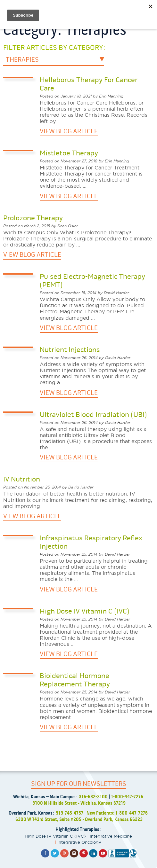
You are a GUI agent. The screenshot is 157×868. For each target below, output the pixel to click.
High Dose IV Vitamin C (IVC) (55, 836)
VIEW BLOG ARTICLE (69, 131)
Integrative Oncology (79, 842)
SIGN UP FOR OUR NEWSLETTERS (79, 784)
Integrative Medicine (111, 836)
